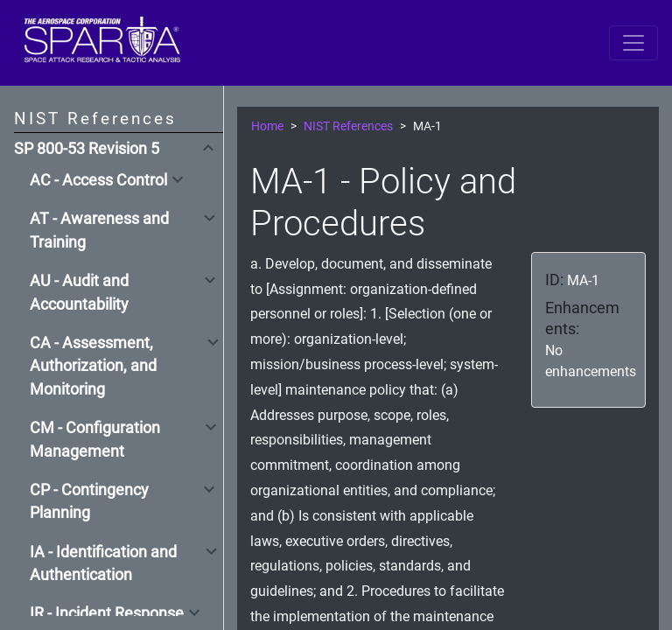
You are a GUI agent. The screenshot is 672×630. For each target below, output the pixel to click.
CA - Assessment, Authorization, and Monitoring (93, 366)
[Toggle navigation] (633, 43)
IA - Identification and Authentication (103, 563)
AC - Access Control (98, 180)
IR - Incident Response (107, 613)
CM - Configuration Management (95, 439)
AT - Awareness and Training (99, 230)
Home (267, 126)
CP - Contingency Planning (89, 501)
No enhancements (591, 361)
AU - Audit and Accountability (79, 292)
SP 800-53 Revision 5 (87, 149)
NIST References (348, 126)
